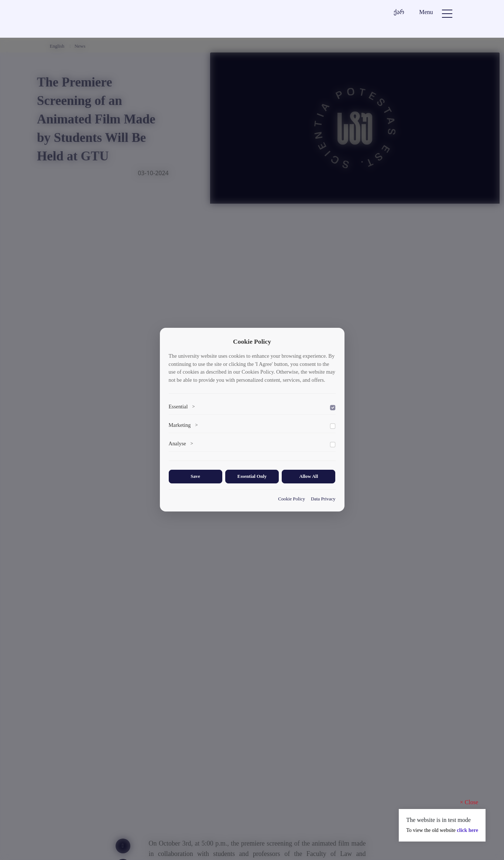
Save (195, 476)
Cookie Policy (292, 499)
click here (467, 830)
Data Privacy (323, 499)
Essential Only (252, 476)
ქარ (399, 12)
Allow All (308, 476)
